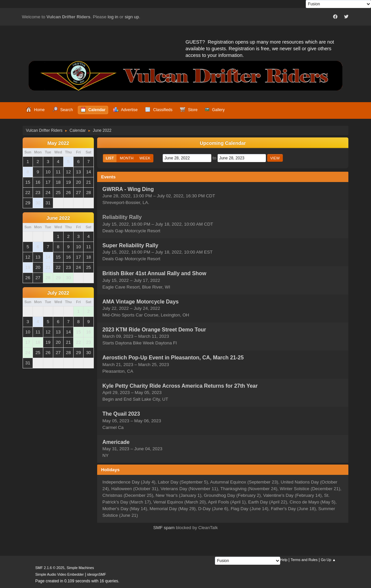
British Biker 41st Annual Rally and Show (154, 274)
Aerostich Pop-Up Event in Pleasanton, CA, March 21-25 (173, 358)
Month (127, 158)
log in (113, 17)
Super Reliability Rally (130, 245)
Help (284, 560)
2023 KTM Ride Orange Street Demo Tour (154, 330)
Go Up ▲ (328, 560)
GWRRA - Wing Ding (128, 189)
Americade (116, 442)
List (110, 158)
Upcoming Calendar (223, 143)
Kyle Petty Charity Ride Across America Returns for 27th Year (180, 386)
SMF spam (164, 528)
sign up (132, 17)
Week (145, 158)
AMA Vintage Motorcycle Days (141, 302)
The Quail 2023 (121, 414)
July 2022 (58, 293)
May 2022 (58, 143)
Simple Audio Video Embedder (60, 574)
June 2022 (58, 218)
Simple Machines (80, 568)
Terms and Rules (304, 560)
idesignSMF (97, 574)
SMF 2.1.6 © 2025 (50, 568)
